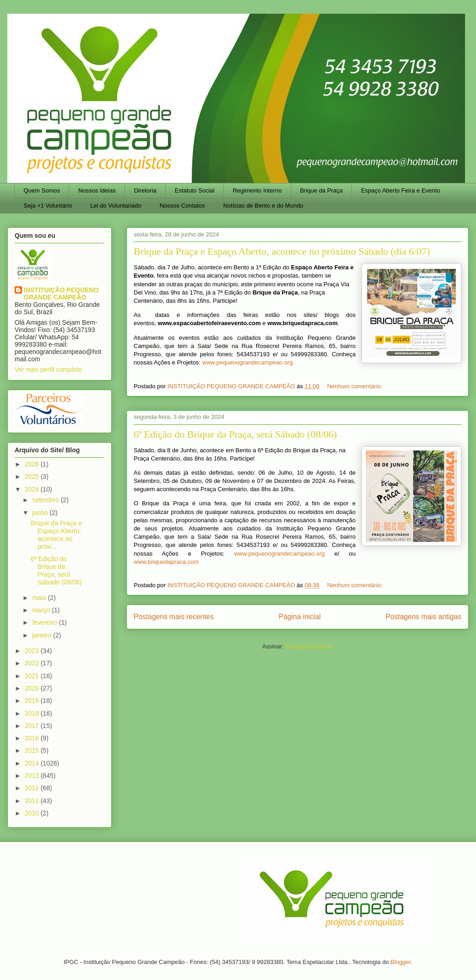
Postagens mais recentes (174, 617)
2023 (33, 651)
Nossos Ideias (97, 190)
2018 (33, 713)
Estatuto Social (195, 190)
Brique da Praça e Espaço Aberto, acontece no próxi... (56, 535)
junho (41, 513)
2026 (33, 464)
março (42, 610)
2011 (33, 801)
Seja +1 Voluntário (48, 206)
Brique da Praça (321, 190)
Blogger (400, 962)
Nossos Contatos (182, 206)
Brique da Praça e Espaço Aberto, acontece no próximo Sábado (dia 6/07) (282, 251)
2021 (33, 676)
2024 (33, 489)
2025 (33, 477)
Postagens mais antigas (423, 617)
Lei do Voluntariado (116, 206)
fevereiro (45, 622)
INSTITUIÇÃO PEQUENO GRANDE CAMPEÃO (61, 294)
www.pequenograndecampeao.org (248, 362)
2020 (33, 688)
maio (40, 598)
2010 (33, 813)
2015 (33, 750)
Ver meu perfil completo (48, 370)
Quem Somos (42, 190)
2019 (33, 701)
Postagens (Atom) (309, 646)
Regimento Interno (257, 190)
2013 (33, 776)
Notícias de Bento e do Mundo (263, 206)
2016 (33, 738)
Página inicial (300, 617)
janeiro (43, 635)
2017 (33, 726)
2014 (33, 763)
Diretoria (145, 190)
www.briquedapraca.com (166, 562)
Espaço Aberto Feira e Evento (401, 190)
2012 (33, 788)
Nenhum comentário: (356, 386)
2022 (33, 663)
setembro (46, 500)
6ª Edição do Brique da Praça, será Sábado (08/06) (235, 434)
